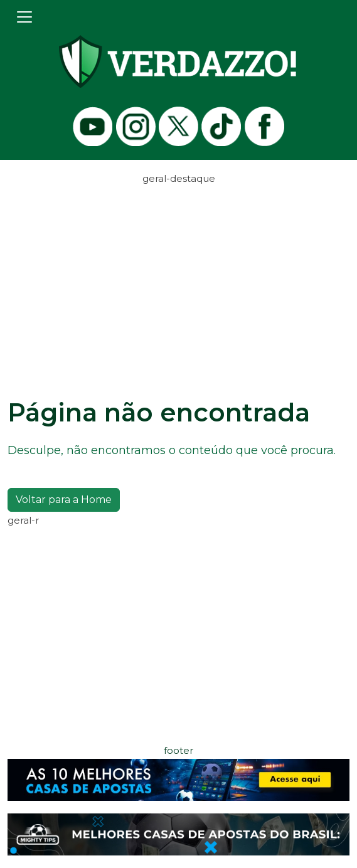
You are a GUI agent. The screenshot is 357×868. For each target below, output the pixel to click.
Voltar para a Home (64, 500)
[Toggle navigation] (24, 17)
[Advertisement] (178, 275)
